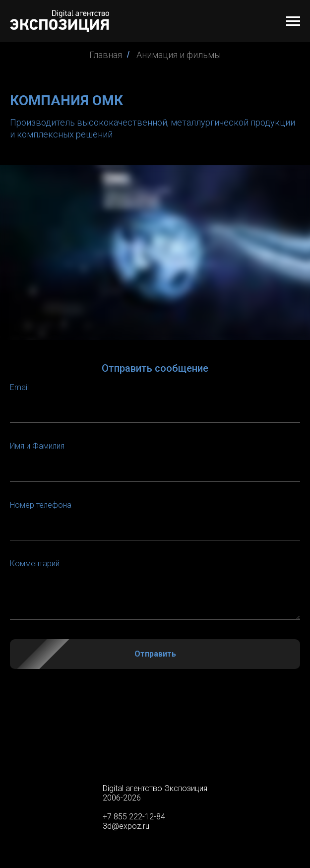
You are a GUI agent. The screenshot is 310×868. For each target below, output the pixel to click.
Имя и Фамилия (37, 446)
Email (19, 387)
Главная (106, 55)
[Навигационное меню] (293, 21)
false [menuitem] (155, 750)
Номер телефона (41, 505)
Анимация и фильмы (179, 55)
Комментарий (35, 564)
